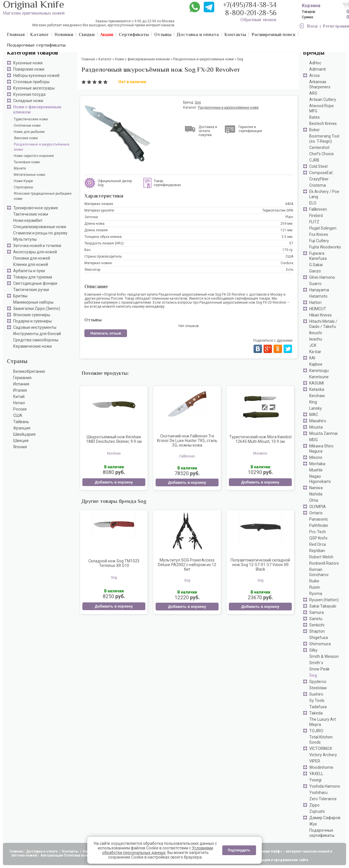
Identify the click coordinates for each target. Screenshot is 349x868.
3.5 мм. (287, 237)
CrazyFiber (319, 179)
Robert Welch (321, 557)
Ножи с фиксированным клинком (37, 110)
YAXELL (316, 774)
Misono (316, 457)
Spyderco (318, 682)
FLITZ (314, 222)
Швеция (21, 441)
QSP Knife (318, 538)
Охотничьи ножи (27, 126)
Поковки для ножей (32, 258)
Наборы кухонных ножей (36, 75)
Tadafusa (318, 707)
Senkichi (317, 625)
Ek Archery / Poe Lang (324, 194)
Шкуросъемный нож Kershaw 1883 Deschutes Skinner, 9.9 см (114, 439)
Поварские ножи (29, 69)
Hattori (315, 302)
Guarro (315, 284)
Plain (289, 217)
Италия (20, 390)
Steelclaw (318, 688)
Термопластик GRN (278, 210)
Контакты (71, 851)
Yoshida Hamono (325, 786)
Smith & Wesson (324, 656)
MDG (314, 440)
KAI (312, 358)
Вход (312, 26)
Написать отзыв (106, 333)
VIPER (315, 761)
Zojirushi (317, 811)
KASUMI (317, 383)
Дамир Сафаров (325, 818)
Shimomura (320, 644)
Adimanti (318, 69)
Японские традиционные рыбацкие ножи (43, 196)
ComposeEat (321, 173)
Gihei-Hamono (322, 277)
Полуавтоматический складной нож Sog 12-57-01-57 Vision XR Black (260, 565)
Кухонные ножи (28, 63)
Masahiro (318, 421)
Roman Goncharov (319, 572)
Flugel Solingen (323, 228)
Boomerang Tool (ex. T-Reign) (324, 139)
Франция (22, 428)
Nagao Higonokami (320, 479)
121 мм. (287, 230)
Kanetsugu (319, 371)
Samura (317, 612)
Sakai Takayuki (323, 606)
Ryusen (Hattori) (324, 600)
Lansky (316, 408)
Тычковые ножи (27, 162)
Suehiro (316, 694)
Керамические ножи (32, 346)
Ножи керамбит (28, 220)
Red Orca (318, 544)
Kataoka (317, 389)
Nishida (316, 494)
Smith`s (316, 663)
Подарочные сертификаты (322, 833)
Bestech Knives (323, 124)
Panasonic (319, 519)
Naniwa (316, 488)
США (18, 415)
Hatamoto (318, 296)
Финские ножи (26, 138)
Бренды (314, 53)
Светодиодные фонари (35, 283)
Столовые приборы (31, 82)
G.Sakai (316, 265)
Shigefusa (319, 638)
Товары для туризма (33, 277)
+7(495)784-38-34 (250, 6)
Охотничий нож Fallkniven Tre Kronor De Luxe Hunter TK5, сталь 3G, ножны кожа (187, 441)
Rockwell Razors (324, 563)
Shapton (317, 631)
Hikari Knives (321, 315)
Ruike (314, 581)
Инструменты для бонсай (37, 334)
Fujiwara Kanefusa (318, 256)
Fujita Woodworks (325, 247)
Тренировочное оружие (36, 208)
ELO (313, 203)
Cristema (318, 185)
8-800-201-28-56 (251, 14)
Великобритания (29, 371)
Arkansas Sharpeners (320, 84)
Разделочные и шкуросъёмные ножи (42, 147)
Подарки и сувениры (32, 321)
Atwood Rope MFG (322, 108)
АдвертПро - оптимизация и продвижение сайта (266, 860)
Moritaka (317, 464)
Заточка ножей (24, 855)
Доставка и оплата (42, 851)
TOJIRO (316, 731)
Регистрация (336, 26)
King (313, 402)
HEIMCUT (318, 309)
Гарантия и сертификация (250, 129)
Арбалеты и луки (29, 271)
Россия (20, 409)
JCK (313, 345)
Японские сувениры (32, 315)
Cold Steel (318, 166)
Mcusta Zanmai (323, 433)
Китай (19, 397)
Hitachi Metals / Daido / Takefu (323, 324)
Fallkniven (318, 209)
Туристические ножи (31, 119)
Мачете (20, 168)
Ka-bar (315, 352)
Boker (315, 130)
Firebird (316, 216)
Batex (315, 117)
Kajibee (316, 364)
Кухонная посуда (29, 94)
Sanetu (316, 619)
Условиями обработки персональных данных (158, 850)
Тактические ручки (31, 290)
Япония (20, 447)
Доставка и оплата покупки (208, 131)
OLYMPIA (318, 507)
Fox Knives (319, 234)
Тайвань (21, 422)
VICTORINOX (321, 748)
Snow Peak (319, 669)
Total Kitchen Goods (321, 740)
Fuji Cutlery (319, 241)
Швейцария (24, 434)
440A (289, 204)
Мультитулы (25, 239)
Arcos (315, 75)
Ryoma (316, 594)
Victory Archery (323, 755)
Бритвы (20, 296)
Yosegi (315, 780)
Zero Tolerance (323, 799)
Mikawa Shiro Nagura (321, 449)
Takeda (316, 713)
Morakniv (260, 453)
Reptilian (317, 551)
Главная (16, 851)
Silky (313, 650)
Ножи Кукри (23, 181)
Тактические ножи (31, 214)
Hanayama (319, 290)
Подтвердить (239, 850)
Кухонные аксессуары (34, 88)
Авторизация (52, 855)
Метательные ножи (29, 175)
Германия (22, 378)
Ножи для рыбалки (29, 132)
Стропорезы (23, 187)
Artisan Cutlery (323, 99)
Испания (21, 384)
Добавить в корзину (114, 482)
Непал (19, 403)
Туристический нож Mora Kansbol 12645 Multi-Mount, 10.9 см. (260, 439)
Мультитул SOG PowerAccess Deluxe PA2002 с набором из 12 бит (187, 565)
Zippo (314, 805)
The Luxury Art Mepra (323, 722)
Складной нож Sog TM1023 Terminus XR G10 (114, 563)
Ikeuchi (316, 333)
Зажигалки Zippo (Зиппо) (37, 308)
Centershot (319, 148)
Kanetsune (319, 377)
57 (291, 243)
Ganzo (315, 271)
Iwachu (316, 339)
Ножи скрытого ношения (34, 156)
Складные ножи (28, 101)
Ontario (316, 513)
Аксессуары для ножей (35, 252)
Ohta (314, 500)
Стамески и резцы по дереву (40, 233)
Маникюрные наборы (33, 302)
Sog (313, 675)
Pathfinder (319, 525)
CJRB (314, 160)
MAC (314, 415)
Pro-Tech (318, 532)
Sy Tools (317, 700)
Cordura (287, 263)
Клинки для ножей (31, 264)
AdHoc (315, 63)
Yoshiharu (318, 793)
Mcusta (316, 427)
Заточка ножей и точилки (37, 246)
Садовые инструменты (35, 327)
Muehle (316, 470)
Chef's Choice (322, 154)
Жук (313, 824)
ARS (313, 93)
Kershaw (317, 396)
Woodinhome (321, 767)
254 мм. (287, 224)
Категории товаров (32, 53)
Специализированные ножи (40, 227)
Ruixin (315, 587)
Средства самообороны (36, 340)
